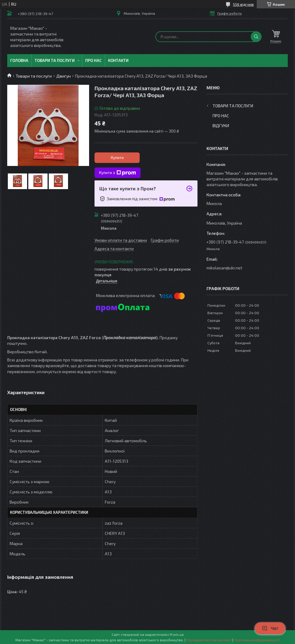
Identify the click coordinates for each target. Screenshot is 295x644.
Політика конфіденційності (257, 640)
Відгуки (221, 126)
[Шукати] (256, 37)
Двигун (64, 76)
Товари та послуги (55, 60)
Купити (117, 158)
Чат (270, 628)
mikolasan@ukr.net (224, 268)
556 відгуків (243, 4)
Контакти (118, 60)
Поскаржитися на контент (209, 640)
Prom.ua (177, 634)
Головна (19, 60)
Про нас (93, 60)
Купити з (118, 173)
